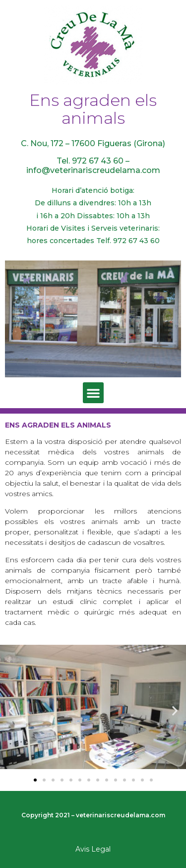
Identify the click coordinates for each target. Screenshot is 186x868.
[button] (93, 393)
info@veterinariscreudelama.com (93, 170)
